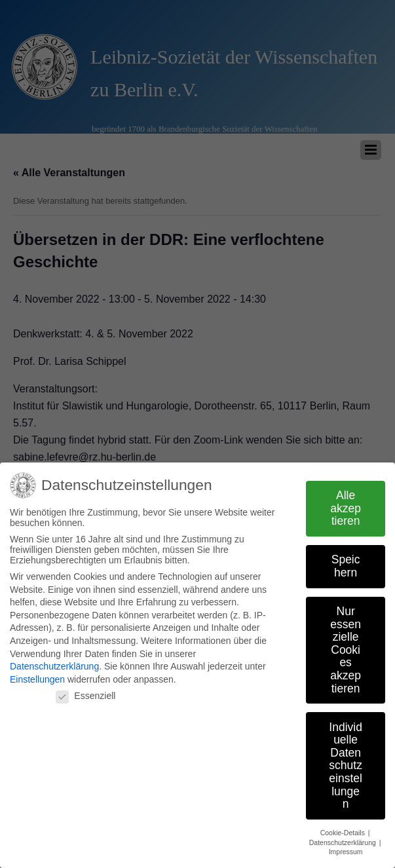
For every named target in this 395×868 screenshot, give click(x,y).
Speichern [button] (346, 566)
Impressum (346, 852)
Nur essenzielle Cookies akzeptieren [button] (346, 650)
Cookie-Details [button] (344, 833)
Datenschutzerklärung (54, 666)
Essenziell (85, 696)
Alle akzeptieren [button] (346, 508)
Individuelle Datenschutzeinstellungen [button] (346, 765)
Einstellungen (37, 679)
